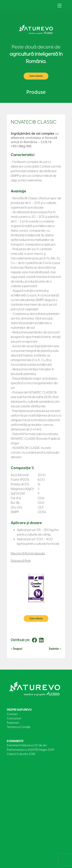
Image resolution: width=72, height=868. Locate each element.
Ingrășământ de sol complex (32, 133)
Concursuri (14, 718)
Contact (12, 714)
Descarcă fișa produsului (28, 553)
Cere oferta (36, 76)
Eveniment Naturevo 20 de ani (27, 745)
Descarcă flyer (21, 561)
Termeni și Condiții (19, 727)
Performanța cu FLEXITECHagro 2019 (30, 750)
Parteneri (13, 723)
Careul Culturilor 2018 (21, 754)
